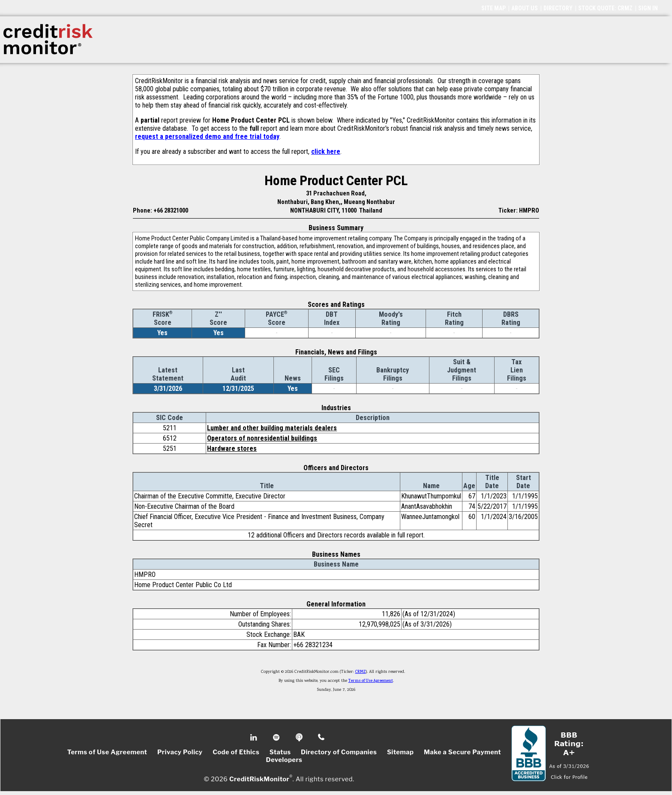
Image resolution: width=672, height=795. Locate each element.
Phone (322, 738)
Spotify (277, 738)
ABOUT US (525, 8)
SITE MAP (493, 8)
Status (280, 752)
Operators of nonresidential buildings (262, 438)
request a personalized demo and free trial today (207, 136)
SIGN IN (648, 8)
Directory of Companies (339, 752)
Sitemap (400, 752)
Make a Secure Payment (462, 752)
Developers (284, 760)
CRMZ (361, 672)
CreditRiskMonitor (259, 779)
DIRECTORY (558, 8)
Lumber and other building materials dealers (272, 428)
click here (326, 151)
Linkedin (255, 738)
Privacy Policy (180, 752)
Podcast (300, 738)
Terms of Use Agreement (371, 681)
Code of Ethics (236, 752)
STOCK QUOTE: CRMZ (605, 8)
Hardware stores (232, 448)
